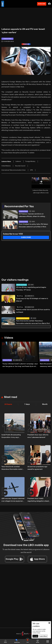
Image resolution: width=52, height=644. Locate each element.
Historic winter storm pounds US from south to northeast (33, 311)
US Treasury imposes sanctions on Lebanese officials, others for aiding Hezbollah (32, 215)
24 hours (8, 404)
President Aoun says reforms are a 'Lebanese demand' (38, 436)
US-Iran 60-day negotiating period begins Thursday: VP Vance (31, 289)
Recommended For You (19, 206)
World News (20, 296)
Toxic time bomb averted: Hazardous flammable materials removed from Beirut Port (33, 322)
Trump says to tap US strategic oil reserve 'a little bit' (32, 300)
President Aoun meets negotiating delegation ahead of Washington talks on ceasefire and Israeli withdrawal (39, 500)
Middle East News (22, 285)
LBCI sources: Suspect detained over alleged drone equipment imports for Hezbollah (13, 500)
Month (45, 404)
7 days (27, 404)
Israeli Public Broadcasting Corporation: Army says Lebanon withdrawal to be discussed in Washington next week (12, 436)
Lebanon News (23, 211)
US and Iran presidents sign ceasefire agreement (37, 468)
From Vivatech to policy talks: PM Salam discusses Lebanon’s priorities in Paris (33, 226)
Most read (11, 397)
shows (38, 641)
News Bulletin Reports (23, 318)
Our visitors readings (15, 280)
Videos (9, 338)
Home (5, 641)
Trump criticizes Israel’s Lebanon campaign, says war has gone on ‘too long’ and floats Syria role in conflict (20, 365)
